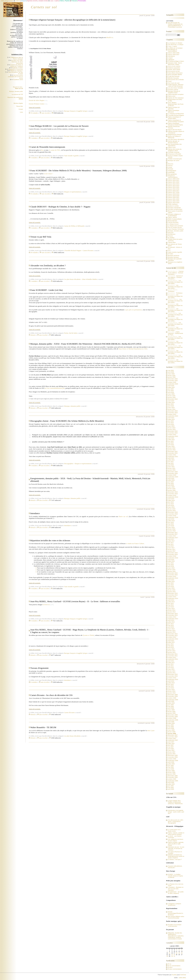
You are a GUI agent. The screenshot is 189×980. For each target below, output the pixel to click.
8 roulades (34, 621)
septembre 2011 (173, 659)
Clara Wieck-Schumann (175, 73)
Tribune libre (19, 106)
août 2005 (171, 782)
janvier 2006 (172, 774)
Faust (170, 81)
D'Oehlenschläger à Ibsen (176, 61)
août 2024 (171, 401)
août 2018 (171, 519)
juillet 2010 (171, 683)
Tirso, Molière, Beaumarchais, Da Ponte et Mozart (176, 104)
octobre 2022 (172, 435)
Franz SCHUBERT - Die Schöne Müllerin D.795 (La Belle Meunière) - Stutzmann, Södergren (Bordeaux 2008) (79, 170)
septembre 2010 (173, 679)
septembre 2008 (173, 720)
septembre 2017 (173, 538)
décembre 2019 (173, 492)
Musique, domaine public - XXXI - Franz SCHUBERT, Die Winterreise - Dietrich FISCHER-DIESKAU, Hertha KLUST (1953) (86, 344)
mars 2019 (171, 507)
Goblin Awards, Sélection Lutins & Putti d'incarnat (176, 85)
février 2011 (172, 671)
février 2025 (172, 396)
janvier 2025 (172, 397)
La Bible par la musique (175, 48)
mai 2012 (171, 646)
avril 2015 (171, 587)
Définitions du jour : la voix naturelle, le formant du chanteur (176, 848)
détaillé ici (110, 37)
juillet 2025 (171, 387)
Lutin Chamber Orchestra (176, 229)
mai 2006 (171, 767)
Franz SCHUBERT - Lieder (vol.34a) (47, 290)
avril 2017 (171, 546)
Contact (21, 109)
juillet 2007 (171, 744)
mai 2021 (171, 463)
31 (174, 956)
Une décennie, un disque (176, 45)
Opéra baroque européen (176, 94)
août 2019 (171, 499)
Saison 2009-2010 (174, 179)
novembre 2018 (173, 514)
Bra (42, 150)
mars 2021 (171, 467)
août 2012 (171, 641)
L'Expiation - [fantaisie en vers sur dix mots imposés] (176, 889)
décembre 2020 (173, 472)
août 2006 (171, 762)
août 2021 (171, 458)
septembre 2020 (173, 477)
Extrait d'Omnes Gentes (37, 104)
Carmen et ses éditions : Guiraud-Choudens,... (176, 273)
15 (169, 953)
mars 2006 (171, 771)
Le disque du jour (173, 224)
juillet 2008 (171, 723)
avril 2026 (171, 372)
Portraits (170, 169)
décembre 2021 (173, 452)
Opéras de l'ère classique (176, 98)
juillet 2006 (171, 764)
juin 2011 (171, 664)
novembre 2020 (173, 473)
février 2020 (172, 489)
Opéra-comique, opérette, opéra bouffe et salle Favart (176, 844)
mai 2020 (171, 484)
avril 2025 (171, 392)
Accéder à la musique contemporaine (175, 925)
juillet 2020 (171, 480)
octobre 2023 (172, 414)
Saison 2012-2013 (174, 184)
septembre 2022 (173, 436)
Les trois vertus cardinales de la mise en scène (15, 77)
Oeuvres (171, 164)
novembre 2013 (173, 615)
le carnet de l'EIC (55, 150)
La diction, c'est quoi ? (175, 859)
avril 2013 (171, 627)
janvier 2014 (172, 612)
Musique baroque (173, 257)
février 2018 (172, 529)
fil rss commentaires (174, 966)
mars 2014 (171, 609)
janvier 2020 (172, 490)
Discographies (69, 464)
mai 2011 (171, 666)
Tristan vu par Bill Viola (41, 237)
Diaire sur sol (123, 516)
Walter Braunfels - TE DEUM (43, 727)
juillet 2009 (171, 703)
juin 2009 (171, 705)
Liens (21, 112)
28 (167, 956)
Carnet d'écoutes (88, 250)
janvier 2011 (172, 673)
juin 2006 (171, 766)
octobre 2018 (172, 516)
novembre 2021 (173, 453)
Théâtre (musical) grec (175, 159)
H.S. (169, 250)
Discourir (171, 233)
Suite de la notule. (35, 107)
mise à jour (151, 730)
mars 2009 (171, 710)
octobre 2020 (172, 475)
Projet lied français (174, 76)
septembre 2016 (173, 558)
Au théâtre (171, 238)
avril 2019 (171, 506)
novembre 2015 (173, 575)
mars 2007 (171, 750)
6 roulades (34, 228)
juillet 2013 (171, 622)
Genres (170, 166)
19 (179, 953)
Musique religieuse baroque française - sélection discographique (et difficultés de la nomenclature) (73, 20)
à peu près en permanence (133, 310)
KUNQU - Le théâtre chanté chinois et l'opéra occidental (175, 876)
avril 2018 (171, 526)
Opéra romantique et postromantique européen (176, 121)
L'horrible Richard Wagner (73, 250)
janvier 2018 (172, 531)
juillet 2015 (171, 582)
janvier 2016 (172, 571)
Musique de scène (174, 160)
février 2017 (172, 549)
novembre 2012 (173, 636)
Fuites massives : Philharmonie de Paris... (175, 333)
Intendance (35, 513)
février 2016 (172, 570)
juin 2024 (171, 404)
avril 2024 (171, 406)
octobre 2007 (172, 739)
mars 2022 (171, 446)
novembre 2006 (173, 757)
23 (172, 955)
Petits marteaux (173, 204)
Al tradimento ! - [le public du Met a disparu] (176, 893)
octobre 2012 (172, 637)
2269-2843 (182, 978)
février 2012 (172, 651)
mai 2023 (171, 423)
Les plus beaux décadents (73, 279)
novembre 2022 (173, 433)
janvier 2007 (172, 754)
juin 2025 (171, 389)
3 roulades (34, 158)
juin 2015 (171, 583)
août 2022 (171, 438)
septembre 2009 (173, 700)
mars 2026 (171, 374)
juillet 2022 (171, 440)
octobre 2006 (172, 759)
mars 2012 (171, 649)
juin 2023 (171, 421)
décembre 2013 (173, 614)
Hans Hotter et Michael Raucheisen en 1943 (133, 349)
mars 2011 (171, 669)
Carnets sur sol (44, 7)
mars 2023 (171, 426)
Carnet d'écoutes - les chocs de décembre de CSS (51, 695)
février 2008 (172, 732)
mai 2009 (171, 707)
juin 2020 (171, 482)
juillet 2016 (171, 561)
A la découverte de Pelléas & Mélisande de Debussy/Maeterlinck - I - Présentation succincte (176, 25)
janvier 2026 (172, 377)
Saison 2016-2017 (174, 191)
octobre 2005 (172, 779)
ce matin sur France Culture (135, 543)
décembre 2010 (173, 674)
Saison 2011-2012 (174, 182)
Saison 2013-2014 (174, 186)
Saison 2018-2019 (174, 194)
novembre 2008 (173, 717)
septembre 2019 (173, 497)
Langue (170, 58)
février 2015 (172, 590)
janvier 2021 (172, 470)
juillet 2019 (171, 500)
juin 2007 (171, 745)
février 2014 (172, 610)
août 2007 (171, 742)
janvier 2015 (172, 592)
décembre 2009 (173, 695)
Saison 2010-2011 (174, 181)
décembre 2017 (173, 533)
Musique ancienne (174, 255)
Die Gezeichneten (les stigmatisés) (175, 145)
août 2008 (171, 722)
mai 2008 (171, 727)
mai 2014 (171, 605)
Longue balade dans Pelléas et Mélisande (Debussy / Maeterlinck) (175, 802)
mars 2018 (171, 528)
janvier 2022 (172, 450)
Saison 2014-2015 (174, 187)
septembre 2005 (173, 781)
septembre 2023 (173, 416)
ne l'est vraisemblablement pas (55, 388)
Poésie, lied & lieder (71, 333)
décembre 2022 (173, 431)
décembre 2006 (173, 755)
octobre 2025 (172, 382)
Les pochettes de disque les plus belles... (175, 282)
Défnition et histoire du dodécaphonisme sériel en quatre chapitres (176, 856)
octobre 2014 (172, 597)
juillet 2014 (171, 602)
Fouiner (169, 31)
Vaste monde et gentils (71, 156)
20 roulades (34, 252)
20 (182, 953)
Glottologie (171, 172)
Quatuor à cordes (173, 206)
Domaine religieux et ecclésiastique (174, 215)
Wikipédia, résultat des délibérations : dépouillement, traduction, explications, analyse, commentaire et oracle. (176, 936)
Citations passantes (174, 68)
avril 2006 (171, 769)
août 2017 (171, 539)
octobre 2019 (172, 495)
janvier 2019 (172, 511)
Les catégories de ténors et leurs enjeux (175, 840)
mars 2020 (171, 487)
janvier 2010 (172, 693)
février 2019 (172, 509)
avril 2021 (171, 465)
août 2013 (171, 620)
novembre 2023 (173, 413)
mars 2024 (171, 408)
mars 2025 (171, 394)
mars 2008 (171, 730)
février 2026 (172, 376)
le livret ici (46, 605)
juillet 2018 (171, 521)
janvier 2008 (172, 734)
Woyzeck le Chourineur (16, 69)
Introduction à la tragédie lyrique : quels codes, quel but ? (176, 812)
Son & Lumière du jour (175, 227)
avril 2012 (171, 647)
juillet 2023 (171, 419)
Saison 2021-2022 (174, 199)
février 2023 (172, 428)
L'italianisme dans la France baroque (17, 58)
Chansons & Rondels (174, 154)
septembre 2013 (173, 619)
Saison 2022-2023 (174, 201)
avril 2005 (171, 789)
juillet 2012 (171, 642)
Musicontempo (172, 221)
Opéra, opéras (172, 217)
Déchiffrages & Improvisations (172, 50)
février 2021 (172, 468)
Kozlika (174, 975)
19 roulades (34, 113)
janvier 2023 (172, 430)
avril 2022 (171, 445)
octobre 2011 (172, 658)
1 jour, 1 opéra (172, 46)
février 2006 (172, 772)
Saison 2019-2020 (174, 196)
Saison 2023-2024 (174, 203)
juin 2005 (171, 786)
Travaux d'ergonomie (39, 668)
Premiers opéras (173, 90)
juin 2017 (171, 543)
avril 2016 (171, 566)
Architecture (172, 234)
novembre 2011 (173, 656)
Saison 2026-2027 (174, 55)
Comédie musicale (174, 152)
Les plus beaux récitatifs (175, 88)
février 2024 (172, 409)
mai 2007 (171, 747)
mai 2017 (171, 544)
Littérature (171, 60)
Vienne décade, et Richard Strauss (174, 142)
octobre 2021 (172, 455)
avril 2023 (171, 424)
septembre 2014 (173, 598)
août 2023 (171, 418)
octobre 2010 (172, 678)
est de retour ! (48, 174)
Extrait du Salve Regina (37, 100)
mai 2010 (171, 686)
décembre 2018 (173, 512)
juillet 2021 (171, 460)
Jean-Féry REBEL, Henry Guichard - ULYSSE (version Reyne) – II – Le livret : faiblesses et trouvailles (75, 601)
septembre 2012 (173, 639)
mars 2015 (171, 588)
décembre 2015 (173, 573)
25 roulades (34, 194)
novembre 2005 (173, 777)
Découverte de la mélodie (176, 80)
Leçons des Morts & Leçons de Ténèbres (17, 66)
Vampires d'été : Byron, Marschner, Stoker (175, 64)
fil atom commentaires (175, 969)
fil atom (170, 967)
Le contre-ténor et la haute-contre (174, 830)
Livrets (170, 167)
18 (177, 953)
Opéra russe (172, 147)
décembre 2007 (173, 735)
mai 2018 (171, 524)
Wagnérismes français (175, 134)
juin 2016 (171, 563)
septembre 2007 (173, 740)
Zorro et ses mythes (174, 66)
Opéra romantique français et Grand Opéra (175, 124)
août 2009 (171, 701)
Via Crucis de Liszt (174, 83)
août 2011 (171, 661)
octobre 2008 (172, 718)
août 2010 (171, 681)
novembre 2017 (173, 534)
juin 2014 (171, 603)
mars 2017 (171, 548)
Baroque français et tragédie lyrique (76, 111)
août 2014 (171, 600)
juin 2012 (171, 644)
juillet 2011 (171, 663)
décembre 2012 (173, 634)
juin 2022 (171, 441)
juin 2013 (171, 624)
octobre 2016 (172, 556)
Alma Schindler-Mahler (90, 279)
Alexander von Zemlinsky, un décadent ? (48, 265)
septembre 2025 (173, 384)
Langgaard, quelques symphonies (174, 904)
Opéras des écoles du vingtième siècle (175, 150)
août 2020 (171, 479)
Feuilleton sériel (18, 80)
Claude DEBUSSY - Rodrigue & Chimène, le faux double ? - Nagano (60, 207)
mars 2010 (171, 690)
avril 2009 (171, 708)
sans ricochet (46, 113)
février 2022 (172, 448)
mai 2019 (171, 504)
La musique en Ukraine (175, 43)
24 (174, 955)
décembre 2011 (173, 654)
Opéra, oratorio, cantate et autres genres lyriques (176, 834)
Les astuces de (17, 94)
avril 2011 (171, 668)
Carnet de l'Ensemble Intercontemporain (48, 147)
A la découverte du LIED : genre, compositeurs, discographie (176, 821)
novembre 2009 (173, 696)
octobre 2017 (172, 536)
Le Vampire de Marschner (176, 114)
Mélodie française (173, 78)
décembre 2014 (173, 593)
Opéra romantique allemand (174, 111)
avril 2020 (171, 485)
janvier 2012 (172, 652)
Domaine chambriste (174, 208)
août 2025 (171, 386)
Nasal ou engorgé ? (17, 71)
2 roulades (34, 138)
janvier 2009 (172, 713)
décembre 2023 (173, 411)
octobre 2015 (172, 576)
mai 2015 (171, 585)
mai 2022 (171, 443)
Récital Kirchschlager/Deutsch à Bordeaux (175, 913)
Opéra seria (172, 96)
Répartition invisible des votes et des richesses (50, 540)
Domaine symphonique (175, 209)
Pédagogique (172, 171)
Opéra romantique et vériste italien (174, 118)
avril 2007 (171, 749)
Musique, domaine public (72, 406)
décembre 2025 (173, 379)
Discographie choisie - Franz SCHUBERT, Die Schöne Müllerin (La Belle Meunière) (67, 421)
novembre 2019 (173, 494)
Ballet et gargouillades (175, 219)
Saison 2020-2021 (174, 197)
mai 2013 (171, 625)
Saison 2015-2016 (174, 189)
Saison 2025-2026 (174, 53)
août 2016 (171, 560)
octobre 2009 (172, 698)
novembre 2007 (173, 737)
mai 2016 (171, 565)
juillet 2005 (171, 784)
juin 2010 (171, 685)
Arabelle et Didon (18, 68)
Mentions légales (18, 103)
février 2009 (172, 712)
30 (172, 956)
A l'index (170, 254)
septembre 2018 (173, 517)
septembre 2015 (173, 578)
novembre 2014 (173, 595)
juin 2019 (171, 502)
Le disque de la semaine (175, 226)
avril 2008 (171, 728)
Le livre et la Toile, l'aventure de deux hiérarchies (17, 62)
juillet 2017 (171, 541)
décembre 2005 (173, 776)
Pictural (170, 236)
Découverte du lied (174, 71)
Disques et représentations (73, 192)
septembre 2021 (173, 457)
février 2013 (172, 631)
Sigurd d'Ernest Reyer (175, 130)
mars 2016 (171, 568)
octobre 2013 (172, 617)
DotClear (183, 975)
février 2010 (172, 691)
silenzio (33, 335)
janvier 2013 (172, 632)
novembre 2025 (173, 381)
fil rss (170, 964)
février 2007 (172, 752)
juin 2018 (171, 522)
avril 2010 (171, 688)
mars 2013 (171, 629)
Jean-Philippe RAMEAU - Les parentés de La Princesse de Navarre (59, 126)
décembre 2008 (173, 715)
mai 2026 (171, 370)
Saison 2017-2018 (174, 192)
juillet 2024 (171, 403)
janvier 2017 (172, 551)
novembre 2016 (173, 555)
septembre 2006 (173, 761)
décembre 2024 (173, 399)
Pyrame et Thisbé (88, 635)
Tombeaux (171, 291)
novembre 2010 (173, 676)
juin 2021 (171, 462)
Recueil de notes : (18, 88)
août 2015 (171, 580)
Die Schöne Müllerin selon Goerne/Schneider (176, 917)
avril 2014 (171, 607)
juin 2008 (171, 725)
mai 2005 (171, 788)
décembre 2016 (173, 553)
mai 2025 (171, 391)
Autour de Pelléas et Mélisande (74, 226)
